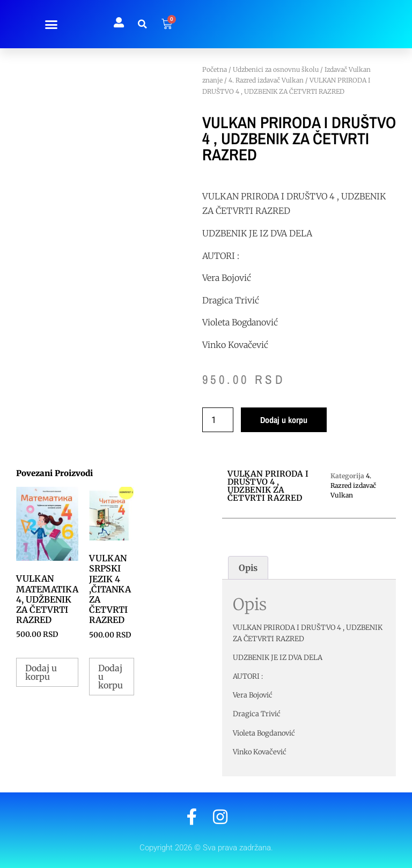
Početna (215, 69)
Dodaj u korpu (284, 420)
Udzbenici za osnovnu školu (276, 69)
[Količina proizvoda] (218, 420)
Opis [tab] (248, 568)
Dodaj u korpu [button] (41, 672)
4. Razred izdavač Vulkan (266, 80)
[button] (51, 24)
